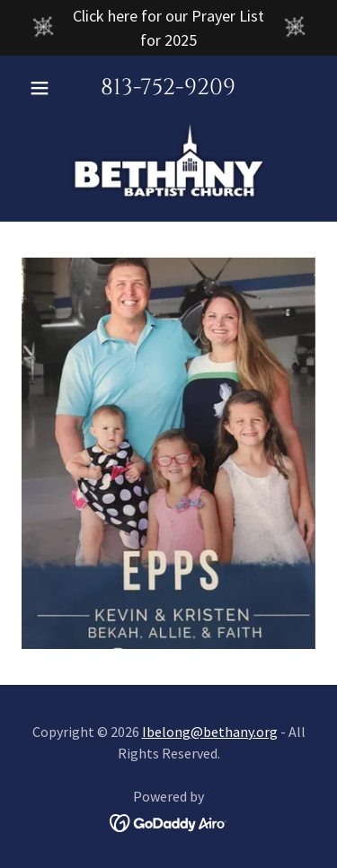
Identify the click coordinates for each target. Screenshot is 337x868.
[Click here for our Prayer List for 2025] (168, 28)
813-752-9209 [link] (168, 88)
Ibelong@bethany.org (210, 732)
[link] (169, 160)
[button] (44, 88)
